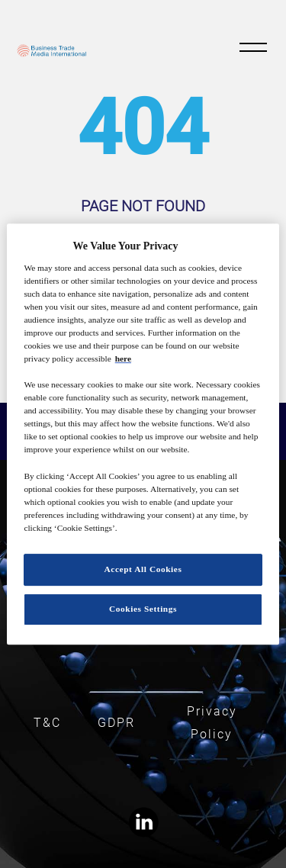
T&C (47, 723)
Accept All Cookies (143, 569)
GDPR (116, 723)
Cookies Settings (143, 609)
